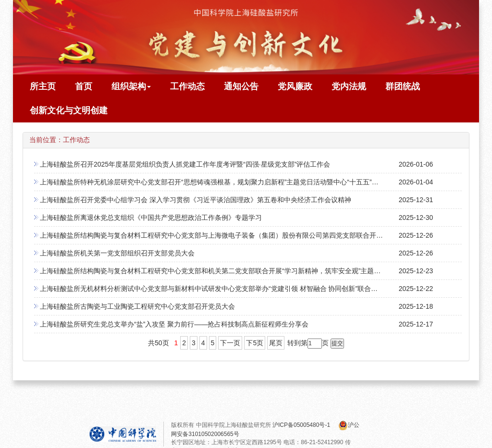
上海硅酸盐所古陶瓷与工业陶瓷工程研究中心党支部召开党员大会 (137, 306)
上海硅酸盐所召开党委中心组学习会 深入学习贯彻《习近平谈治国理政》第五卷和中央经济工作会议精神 (196, 200)
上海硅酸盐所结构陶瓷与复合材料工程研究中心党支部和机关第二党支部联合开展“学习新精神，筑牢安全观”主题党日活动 (220, 271)
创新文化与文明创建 (69, 110)
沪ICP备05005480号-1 (302, 425)
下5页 (255, 343)
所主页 (43, 86)
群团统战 (403, 86)
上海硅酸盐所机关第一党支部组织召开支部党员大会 (117, 253)
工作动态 (187, 86)
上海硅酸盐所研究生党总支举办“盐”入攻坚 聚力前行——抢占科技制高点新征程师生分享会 (174, 324)
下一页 (230, 343)
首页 (84, 86)
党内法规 (349, 86)
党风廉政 (295, 86)
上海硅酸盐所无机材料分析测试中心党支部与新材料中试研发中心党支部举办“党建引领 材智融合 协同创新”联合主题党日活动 (226, 289)
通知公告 (241, 86)
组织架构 (131, 86)
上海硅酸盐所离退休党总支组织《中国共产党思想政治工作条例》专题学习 (151, 218)
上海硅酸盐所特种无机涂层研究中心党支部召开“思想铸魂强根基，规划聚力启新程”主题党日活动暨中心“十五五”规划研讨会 (223, 182)
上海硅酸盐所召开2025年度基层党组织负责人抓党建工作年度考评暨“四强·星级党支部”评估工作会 (185, 164)
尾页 (276, 343)
